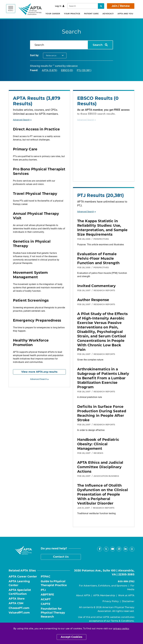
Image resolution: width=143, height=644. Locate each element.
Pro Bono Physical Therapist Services (39, 171)
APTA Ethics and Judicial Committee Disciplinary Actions (100, 467)
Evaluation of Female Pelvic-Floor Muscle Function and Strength (98, 258)
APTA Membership (104, 595)
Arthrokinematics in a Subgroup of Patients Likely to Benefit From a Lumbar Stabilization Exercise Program (103, 378)
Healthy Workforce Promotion (31, 343)
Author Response (93, 300)
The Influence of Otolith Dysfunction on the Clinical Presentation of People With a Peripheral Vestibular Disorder (103, 494)
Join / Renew (121, 6)
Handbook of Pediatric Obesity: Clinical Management (98, 444)
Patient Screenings (31, 300)
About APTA (83, 595)
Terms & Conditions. (123, 621)
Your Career (53, 14)
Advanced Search (22, 120)
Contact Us (61, 557)
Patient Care (91, 14)
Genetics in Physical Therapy (32, 244)
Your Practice (72, 14)
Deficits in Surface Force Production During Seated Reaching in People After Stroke (102, 413)
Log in (60, 6)
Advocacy (108, 14)
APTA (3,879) (50, 70)
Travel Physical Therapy (35, 194)
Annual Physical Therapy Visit (36, 216)
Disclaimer (128, 601)
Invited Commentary (96, 286)
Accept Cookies (71, 637)
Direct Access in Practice (36, 129)
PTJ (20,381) (84, 70)
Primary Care (25, 149)
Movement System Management (30, 275)
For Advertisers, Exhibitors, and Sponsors (103, 586)
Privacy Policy (111, 601)
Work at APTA (126, 595)
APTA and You (125, 14)
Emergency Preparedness (37, 320)
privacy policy (121, 629)
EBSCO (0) (67, 70)
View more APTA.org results (39, 372)
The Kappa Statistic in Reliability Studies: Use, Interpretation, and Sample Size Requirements (102, 228)
